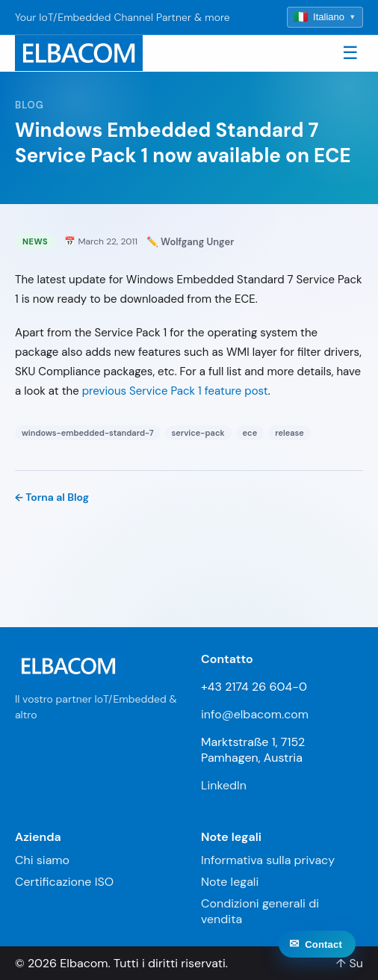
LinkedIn (224, 785)
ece (250, 433)
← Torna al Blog (52, 497)
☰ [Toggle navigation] (350, 53)
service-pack (198, 433)
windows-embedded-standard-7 (88, 433)
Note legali (230, 882)
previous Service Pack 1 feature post (175, 391)
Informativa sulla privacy (268, 860)
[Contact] (317, 954)
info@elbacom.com (255, 714)
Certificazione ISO (64, 882)
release (289, 433)
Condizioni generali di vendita (260, 911)
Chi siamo (42, 860)
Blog (30, 105)
